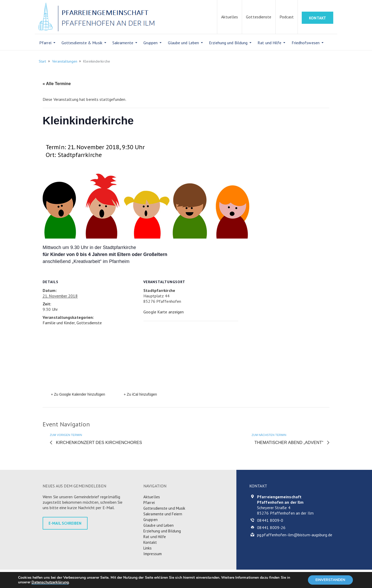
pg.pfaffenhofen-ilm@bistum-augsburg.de (295, 535)
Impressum (153, 554)
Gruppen (151, 43)
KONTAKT (317, 18)
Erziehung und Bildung (228, 43)
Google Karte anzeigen (164, 312)
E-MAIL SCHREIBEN (65, 523)
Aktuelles (230, 17)
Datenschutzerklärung (50, 582)
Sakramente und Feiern (163, 514)
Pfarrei (45, 43)
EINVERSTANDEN (330, 580)
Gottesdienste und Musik (164, 508)
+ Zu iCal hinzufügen (140, 394)
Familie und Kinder (59, 323)
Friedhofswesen (306, 43)
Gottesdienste (259, 17)
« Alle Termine (57, 84)
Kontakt (150, 542)
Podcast (287, 17)
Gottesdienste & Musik (82, 43)
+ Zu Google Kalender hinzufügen (78, 394)
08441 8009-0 (270, 520)
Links (148, 548)
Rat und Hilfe (269, 43)
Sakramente (123, 43)
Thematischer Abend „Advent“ (289, 443)
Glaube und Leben (184, 43)
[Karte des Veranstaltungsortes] (185, 357)
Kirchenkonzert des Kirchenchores (98, 443)
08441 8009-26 (271, 527)
